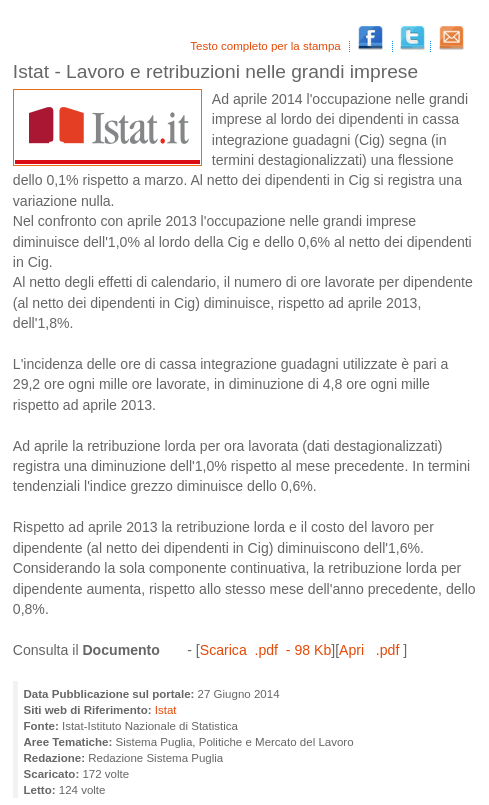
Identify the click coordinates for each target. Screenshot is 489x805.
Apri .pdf (371, 650)
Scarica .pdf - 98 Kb (265, 650)
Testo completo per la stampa (267, 46)
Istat (166, 710)
